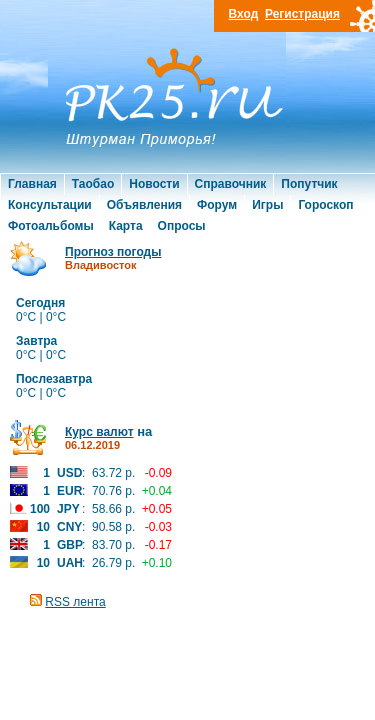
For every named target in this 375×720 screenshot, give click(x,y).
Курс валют (99, 432)
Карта (126, 226)
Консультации (50, 205)
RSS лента (75, 602)
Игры (267, 205)
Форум (217, 205)
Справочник (231, 184)
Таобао (93, 184)
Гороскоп (325, 205)
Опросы (182, 226)
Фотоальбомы (51, 226)
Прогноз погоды (113, 252)
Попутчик (309, 184)
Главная (32, 184)
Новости (154, 184)
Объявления (144, 205)
